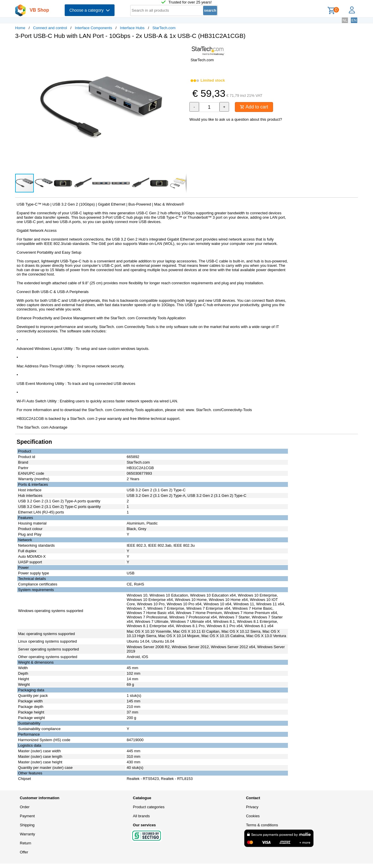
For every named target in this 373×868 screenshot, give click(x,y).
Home (20, 28)
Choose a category (90, 10)
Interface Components (94, 28)
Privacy (252, 807)
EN (354, 20)
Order (25, 807)
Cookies (253, 816)
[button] (181, 50)
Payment (27, 816)
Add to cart (254, 107)
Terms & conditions (262, 825)
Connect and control (50, 28)
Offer (24, 852)
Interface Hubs (132, 28)
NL (345, 20)
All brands (141, 816)
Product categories (149, 807)
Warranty (27, 834)
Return (25, 843)
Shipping (27, 825)
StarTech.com (164, 28)
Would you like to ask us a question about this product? (236, 119)
